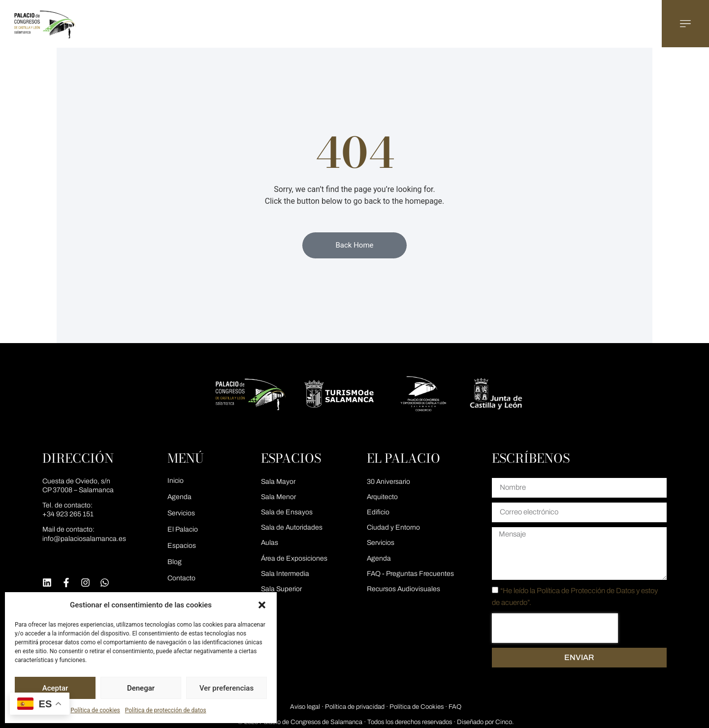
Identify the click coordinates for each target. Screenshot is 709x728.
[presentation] (555, 628)
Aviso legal (305, 707)
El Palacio (183, 529)
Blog (175, 562)
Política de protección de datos (166, 710)
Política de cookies (95, 710)
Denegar (141, 688)
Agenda (179, 497)
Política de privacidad (355, 707)
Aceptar (55, 688)
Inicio (176, 481)
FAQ (455, 707)
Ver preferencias (226, 688)
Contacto (181, 578)
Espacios (182, 546)
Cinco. (504, 722)
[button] (262, 605)
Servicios (181, 513)
